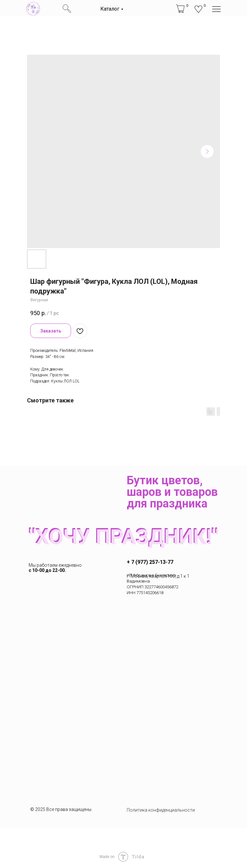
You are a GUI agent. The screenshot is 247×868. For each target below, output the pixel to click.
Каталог (110, 9)
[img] (33, 9)
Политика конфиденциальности (161, 810)
